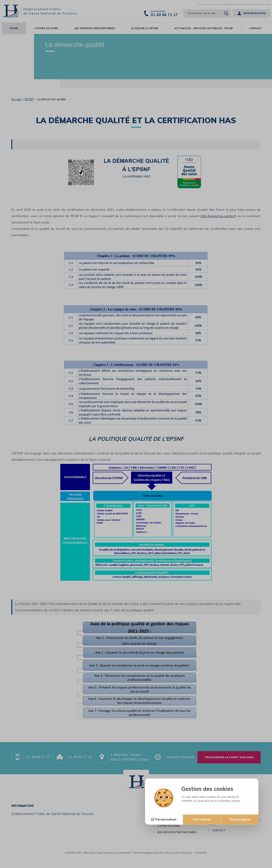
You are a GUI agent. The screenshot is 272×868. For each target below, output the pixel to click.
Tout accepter (239, 820)
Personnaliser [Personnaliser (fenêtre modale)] (166, 820)
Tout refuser (202, 820)
